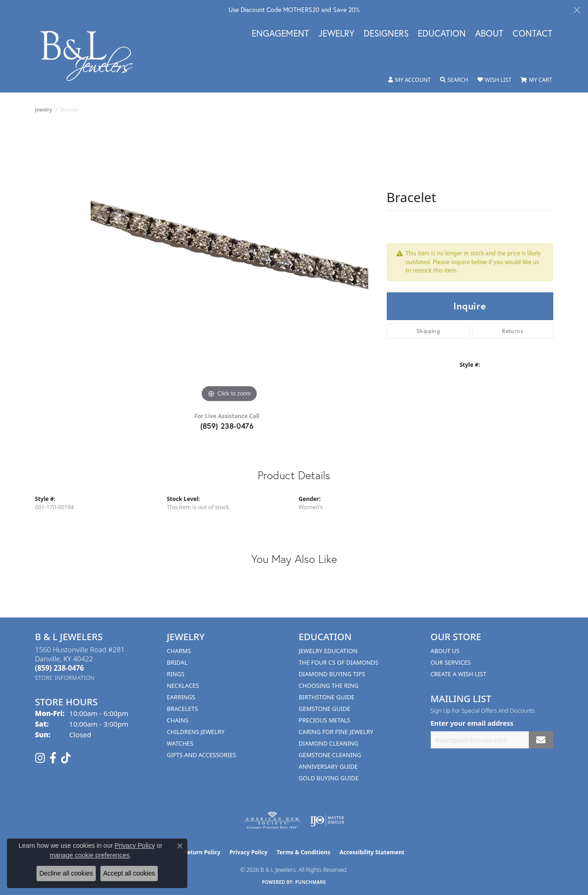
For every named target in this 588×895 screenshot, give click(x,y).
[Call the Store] (60, 668)
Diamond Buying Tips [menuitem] (332, 674)
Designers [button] (386, 34)
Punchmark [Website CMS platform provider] (311, 882)
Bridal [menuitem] (177, 662)
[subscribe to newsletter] (541, 740)
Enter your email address (472, 723)
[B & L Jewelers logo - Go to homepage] (92, 56)
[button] (409, 80)
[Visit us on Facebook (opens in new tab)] (53, 758)
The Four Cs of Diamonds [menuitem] (339, 662)
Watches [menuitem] (180, 743)
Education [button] (442, 34)
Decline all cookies (66, 873)
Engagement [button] (280, 34)
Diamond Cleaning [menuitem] (329, 743)
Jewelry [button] (336, 34)
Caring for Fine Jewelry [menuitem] (336, 732)
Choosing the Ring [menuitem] (329, 685)
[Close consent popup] (180, 846)
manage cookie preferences (90, 855)
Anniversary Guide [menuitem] (328, 766)
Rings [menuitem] (176, 674)
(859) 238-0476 (227, 426)
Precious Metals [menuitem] (325, 720)
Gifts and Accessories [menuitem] (202, 755)
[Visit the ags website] (272, 821)
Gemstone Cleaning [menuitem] (330, 755)
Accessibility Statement (372, 852)
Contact (532, 34)
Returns (513, 331)
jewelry (44, 110)
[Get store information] (65, 678)
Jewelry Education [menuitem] (328, 651)
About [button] (489, 34)
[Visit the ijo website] (327, 821)
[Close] (577, 10)
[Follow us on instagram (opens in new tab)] (40, 758)
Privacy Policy (248, 852)
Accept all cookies (129, 873)
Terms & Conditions (303, 852)
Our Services (451, 662)
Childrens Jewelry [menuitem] (196, 732)
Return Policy (202, 852)
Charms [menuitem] (179, 651)
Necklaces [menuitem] (183, 685)
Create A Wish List (459, 674)
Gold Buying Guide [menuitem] (329, 778)
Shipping (428, 331)
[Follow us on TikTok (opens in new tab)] (66, 758)
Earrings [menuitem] (181, 697)
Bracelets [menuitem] (183, 709)
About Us (445, 651)
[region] (229, 266)
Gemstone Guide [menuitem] (325, 709)
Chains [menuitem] (178, 720)
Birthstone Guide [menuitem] (327, 697)
